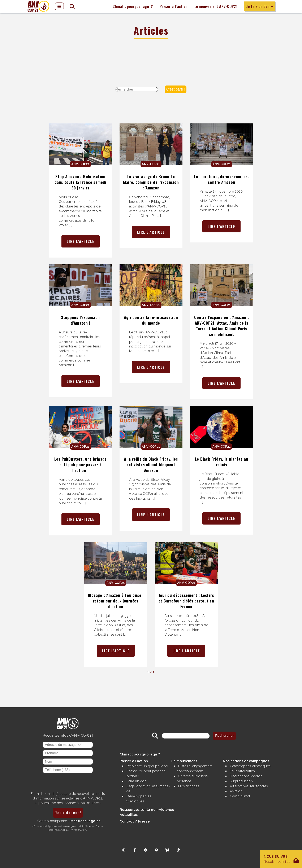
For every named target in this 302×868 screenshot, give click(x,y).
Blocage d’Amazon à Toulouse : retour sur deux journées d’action (116, 601)
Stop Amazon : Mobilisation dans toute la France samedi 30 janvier (80, 182)
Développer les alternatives (139, 799)
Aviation (236, 791)
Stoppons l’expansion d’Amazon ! (80, 320)
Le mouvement (184, 761)
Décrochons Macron (246, 776)
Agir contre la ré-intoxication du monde (151, 320)
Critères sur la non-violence (193, 779)
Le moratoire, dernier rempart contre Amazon (221, 179)
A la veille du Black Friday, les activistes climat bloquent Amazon (151, 464)
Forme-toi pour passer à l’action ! (146, 774)
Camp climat (240, 796)
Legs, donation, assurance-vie (148, 789)
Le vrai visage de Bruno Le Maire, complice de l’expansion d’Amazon (151, 182)
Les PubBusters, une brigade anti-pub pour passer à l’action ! (81, 464)
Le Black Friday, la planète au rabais (221, 462)
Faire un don (137, 781)
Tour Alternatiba (242, 771)
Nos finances (189, 786)
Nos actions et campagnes (246, 761)
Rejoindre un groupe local (147, 766)
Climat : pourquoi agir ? (133, 6)
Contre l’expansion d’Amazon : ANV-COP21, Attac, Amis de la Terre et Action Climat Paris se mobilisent (221, 326)
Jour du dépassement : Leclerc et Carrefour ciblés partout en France (186, 601)
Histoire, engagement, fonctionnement (195, 769)
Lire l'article (81, 241)
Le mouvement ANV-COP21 (216, 6)
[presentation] (68, 782)
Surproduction (241, 781)
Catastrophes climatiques (250, 766)
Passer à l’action (174, 6)
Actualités (129, 815)
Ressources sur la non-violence (147, 810)
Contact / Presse (135, 821)
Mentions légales (85, 821)
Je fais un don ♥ (260, 6)
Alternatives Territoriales (249, 786)
